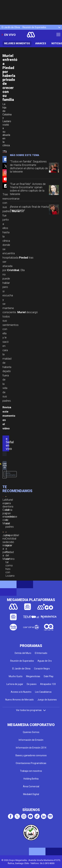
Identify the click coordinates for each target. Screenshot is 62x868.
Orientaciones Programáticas (31, 763)
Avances (41, 43)
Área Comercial (31, 786)
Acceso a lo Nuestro (21, 692)
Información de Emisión (31, 740)
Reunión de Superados (34, 27)
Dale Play (49, 676)
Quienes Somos (31, 732)
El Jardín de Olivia (11, 27)
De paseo (32, 684)
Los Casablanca (43, 692)
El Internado (41, 653)
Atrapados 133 (48, 684)
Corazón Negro (42, 669)
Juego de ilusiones (47, 700)
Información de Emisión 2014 (31, 748)
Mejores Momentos (17, 43)
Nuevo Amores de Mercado (20, 700)
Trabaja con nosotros (31, 771)
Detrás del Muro (23, 653)
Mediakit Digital (31, 794)
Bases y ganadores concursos (31, 755)
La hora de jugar (15, 684)
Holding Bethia (31, 779)
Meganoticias (33, 676)
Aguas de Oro (45, 661)
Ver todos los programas (31, 710)
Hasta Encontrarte (10, 474)
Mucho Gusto (16, 676)
